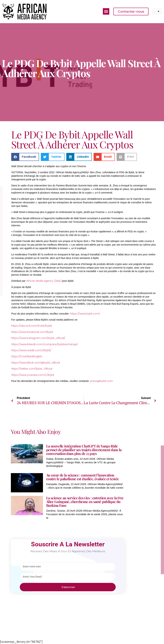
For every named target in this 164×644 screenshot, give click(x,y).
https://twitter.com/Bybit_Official (32, 369)
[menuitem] (157, 11)
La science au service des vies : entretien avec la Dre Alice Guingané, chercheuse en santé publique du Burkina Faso (85, 502)
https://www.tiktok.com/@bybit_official (36, 363)
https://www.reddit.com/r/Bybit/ (31, 350)
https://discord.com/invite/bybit (32, 326)
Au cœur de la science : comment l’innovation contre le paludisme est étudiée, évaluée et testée (82, 477)
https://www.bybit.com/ (85, 314)
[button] (106, 11)
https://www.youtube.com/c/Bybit (33, 375)
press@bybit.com (102, 381)
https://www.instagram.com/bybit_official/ (38, 338)
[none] (157, 11)
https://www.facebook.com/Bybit (32, 332)
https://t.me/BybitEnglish (27, 356)
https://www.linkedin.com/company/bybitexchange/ (45, 344)
